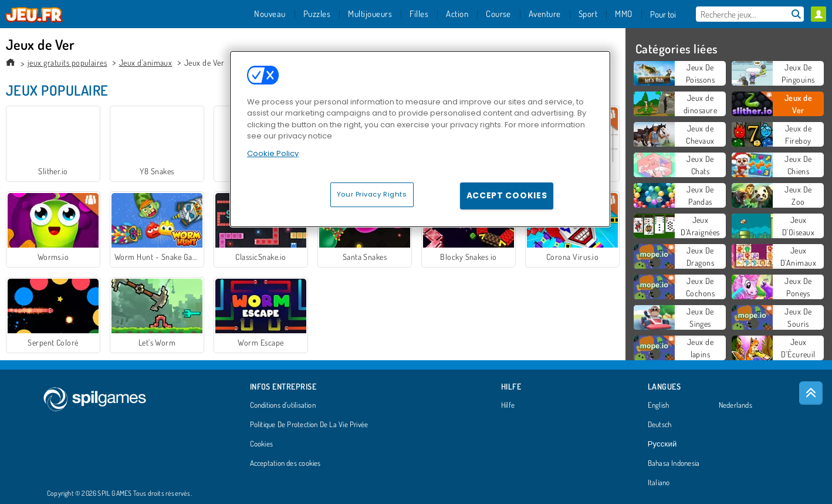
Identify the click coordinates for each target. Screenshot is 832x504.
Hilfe (508, 405)
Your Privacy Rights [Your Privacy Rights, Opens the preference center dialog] (372, 194)
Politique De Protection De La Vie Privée (309, 425)
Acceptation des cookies (285, 464)
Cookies (262, 444)
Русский (662, 444)
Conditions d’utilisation (283, 405)
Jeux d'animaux (146, 62)
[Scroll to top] (811, 393)
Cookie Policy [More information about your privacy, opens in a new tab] (273, 153)
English (659, 405)
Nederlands (735, 405)
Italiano (659, 483)
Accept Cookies (507, 195)
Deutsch (660, 425)
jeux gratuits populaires (67, 62)
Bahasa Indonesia (674, 464)
